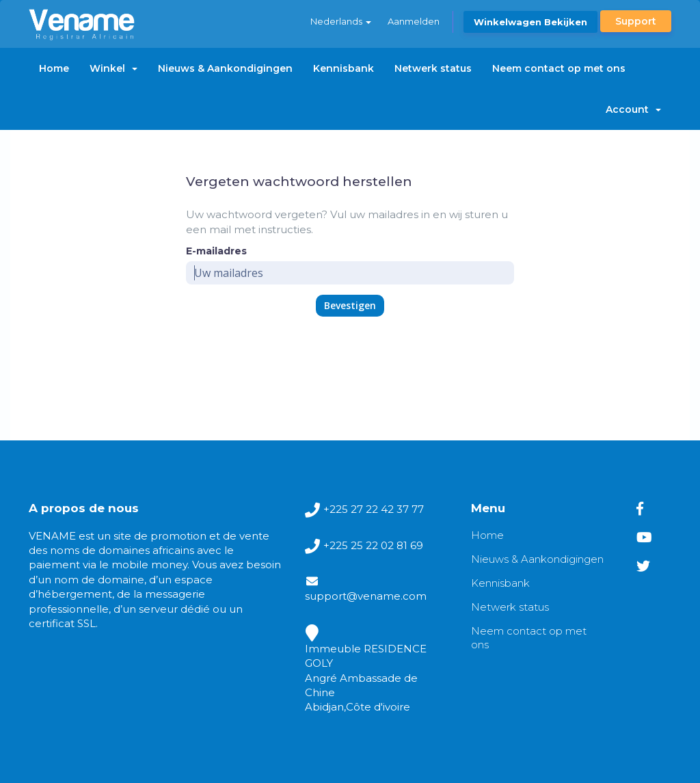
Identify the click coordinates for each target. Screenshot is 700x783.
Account (633, 109)
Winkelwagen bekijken (530, 22)
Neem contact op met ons (559, 68)
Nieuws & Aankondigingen (225, 68)
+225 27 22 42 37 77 (374, 509)
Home (54, 68)
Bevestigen (350, 305)
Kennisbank (344, 68)
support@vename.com (366, 596)
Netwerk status (433, 68)
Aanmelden (414, 21)
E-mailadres (216, 251)
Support (636, 21)
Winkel (113, 68)
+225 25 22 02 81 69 (373, 545)
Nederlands (341, 21)
